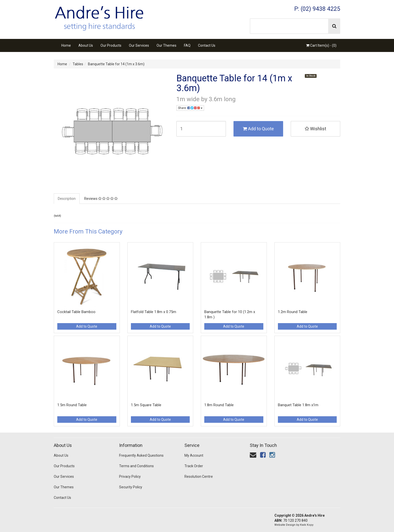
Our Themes (166, 45)
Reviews (101, 199)
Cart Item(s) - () (321, 45)
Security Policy (131, 487)
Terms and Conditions (136, 466)
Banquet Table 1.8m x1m (298, 405)
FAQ (187, 45)
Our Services (139, 45)
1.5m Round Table (72, 405)
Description (67, 199)
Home (66, 45)
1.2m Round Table (293, 312)
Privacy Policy (130, 477)
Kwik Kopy (307, 525)
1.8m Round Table (219, 405)
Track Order (194, 466)
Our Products (111, 45)
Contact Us (207, 45)
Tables (78, 64)
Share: (190, 108)
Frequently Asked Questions (141, 455)
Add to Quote (258, 129)
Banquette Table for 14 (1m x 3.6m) (116, 64)
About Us (86, 45)
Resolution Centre (199, 477)
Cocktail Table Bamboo (76, 312)
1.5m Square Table (146, 405)
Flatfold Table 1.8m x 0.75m (154, 312)
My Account (194, 455)
